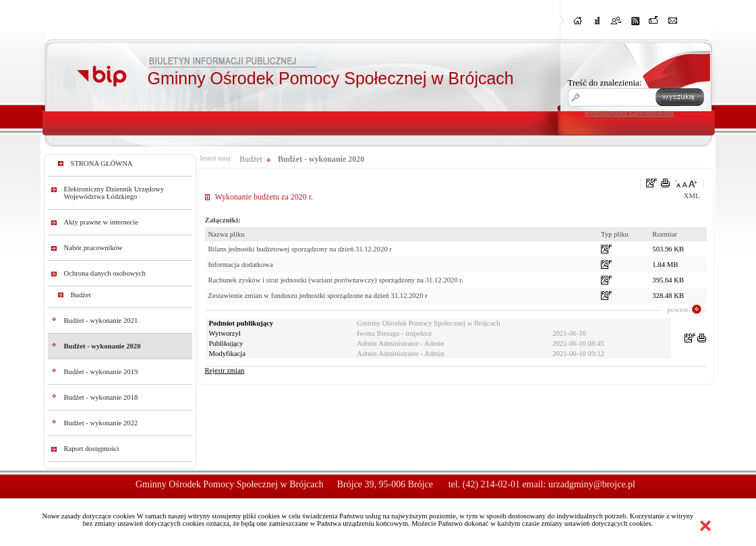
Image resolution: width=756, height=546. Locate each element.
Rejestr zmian (225, 370)
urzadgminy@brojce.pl (592, 484)
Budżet (81, 295)
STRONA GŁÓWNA (102, 163)
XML (692, 196)
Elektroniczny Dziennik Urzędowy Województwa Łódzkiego (114, 193)
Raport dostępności (92, 449)
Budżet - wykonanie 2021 (101, 321)
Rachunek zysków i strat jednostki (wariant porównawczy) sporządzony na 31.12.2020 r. (336, 280)
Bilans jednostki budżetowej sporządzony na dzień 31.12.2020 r (300, 249)
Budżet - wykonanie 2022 (101, 423)
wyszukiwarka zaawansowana (629, 113)
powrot (677, 309)
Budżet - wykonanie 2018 (101, 397)
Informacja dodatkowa (241, 265)
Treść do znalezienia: (605, 83)
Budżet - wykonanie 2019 (101, 372)
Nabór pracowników (93, 248)
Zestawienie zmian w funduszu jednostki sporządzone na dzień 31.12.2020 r (318, 296)
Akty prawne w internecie (101, 222)
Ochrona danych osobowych (105, 273)
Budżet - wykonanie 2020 (103, 346)
